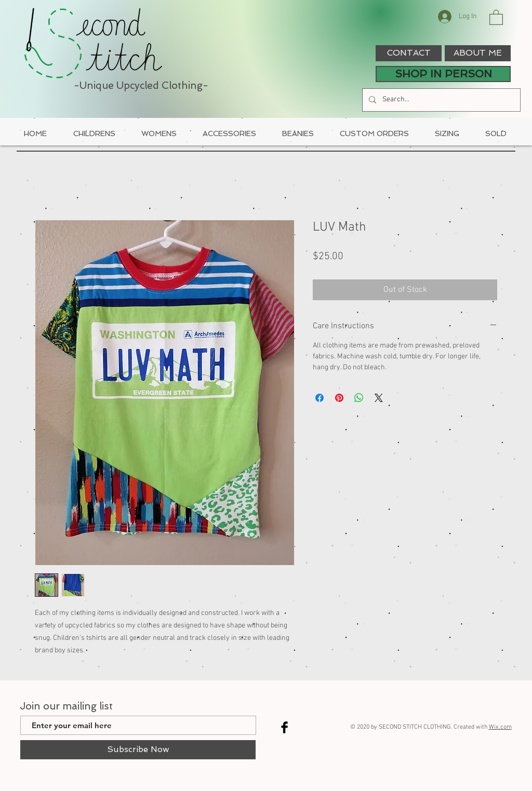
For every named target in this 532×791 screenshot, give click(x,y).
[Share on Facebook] (320, 398)
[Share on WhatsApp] (359, 398)
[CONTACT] (409, 53)
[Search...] (440, 100)
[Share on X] (379, 398)
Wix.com (500, 727)
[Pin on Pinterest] (339, 398)
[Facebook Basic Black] (284, 727)
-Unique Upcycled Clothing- (141, 85)
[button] (496, 17)
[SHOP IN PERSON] (443, 74)
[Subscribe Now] (138, 750)
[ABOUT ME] (478, 53)
